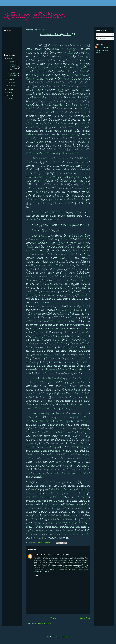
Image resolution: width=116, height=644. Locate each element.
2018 (9, 92)
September (13, 61)
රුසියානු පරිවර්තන (34, 16)
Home (53, 618)
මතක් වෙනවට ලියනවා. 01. (14, 74)
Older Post (85, 618)
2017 (9, 96)
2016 (9, 99)
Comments (101, 38)
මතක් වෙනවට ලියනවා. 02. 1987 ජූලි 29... (14, 67)
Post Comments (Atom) (43, 623)
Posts (100, 34)
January (12, 85)
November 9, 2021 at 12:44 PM (58, 555)
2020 (9, 59)
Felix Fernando (103, 47)
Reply (36, 575)
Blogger (67, 637)
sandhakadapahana (41, 555)
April (11, 79)
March (11, 82)
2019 (9, 89)
